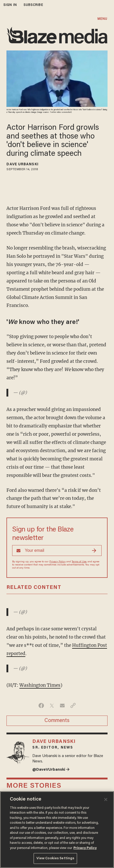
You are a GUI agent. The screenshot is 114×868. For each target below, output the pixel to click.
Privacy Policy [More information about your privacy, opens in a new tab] (85, 848)
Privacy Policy (58, 562)
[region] (57, 830)
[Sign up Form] (57, 551)
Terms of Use (79, 562)
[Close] (106, 800)
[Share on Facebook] (41, 706)
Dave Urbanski (22, 165)
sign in (10, 5)
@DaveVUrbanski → (51, 770)
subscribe (33, 5)
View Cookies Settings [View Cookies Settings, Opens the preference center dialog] (55, 858)
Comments (57, 721)
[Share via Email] (62, 706)
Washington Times (40, 685)
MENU (102, 19)
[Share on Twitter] (52, 706)
